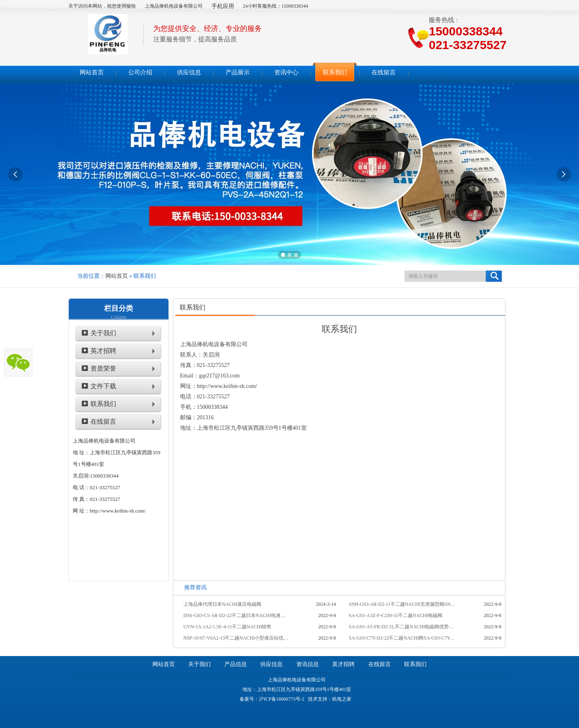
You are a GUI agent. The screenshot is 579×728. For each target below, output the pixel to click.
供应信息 (271, 664)
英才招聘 (103, 351)
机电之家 (342, 699)
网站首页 (117, 276)
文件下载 (103, 386)
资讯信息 (308, 664)
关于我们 (103, 333)
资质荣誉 (103, 368)
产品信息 (236, 664)
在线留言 (103, 421)
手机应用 (223, 6)
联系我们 (103, 404)
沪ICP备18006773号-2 (282, 699)
